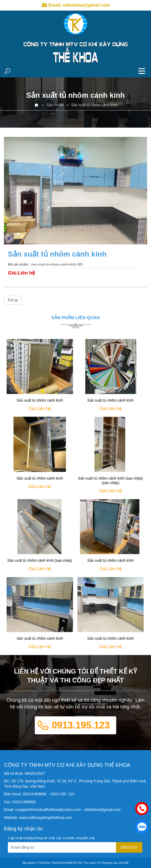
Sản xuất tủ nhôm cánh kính (40, 400)
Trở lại (13, 300)
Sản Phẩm (55, 105)
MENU (142, 71)
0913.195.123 (81, 725)
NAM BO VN (74, 863)
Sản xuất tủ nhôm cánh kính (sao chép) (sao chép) (110, 481)
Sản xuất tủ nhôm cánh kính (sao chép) (40, 560)
